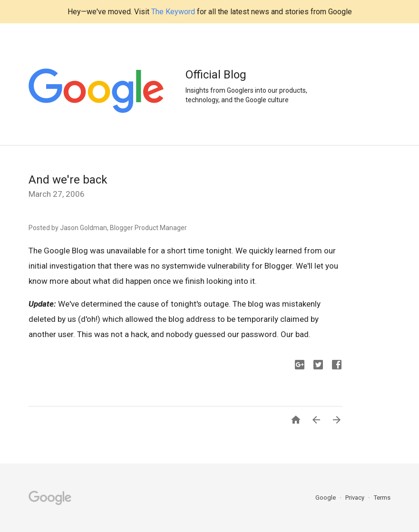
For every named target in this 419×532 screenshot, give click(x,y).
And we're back (68, 180)
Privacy (356, 498)
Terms (382, 498)
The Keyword (173, 12)
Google (326, 498)
